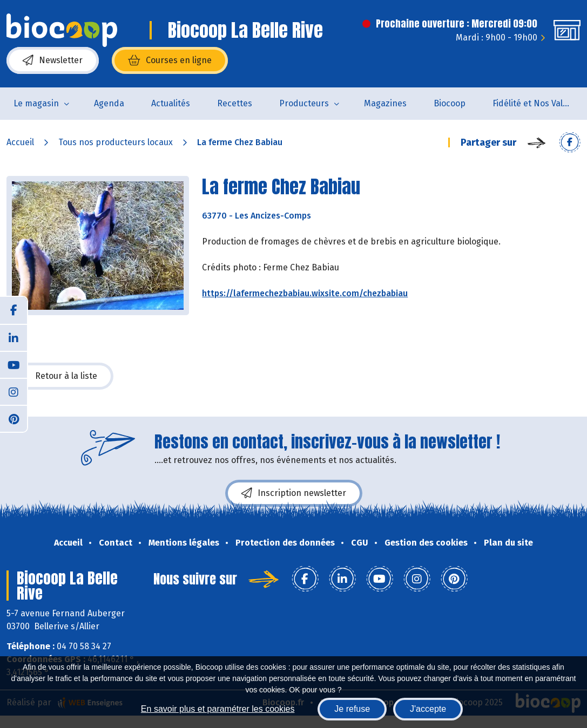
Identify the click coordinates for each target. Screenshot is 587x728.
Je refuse (352, 709)
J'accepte (428, 709)
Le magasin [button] (36, 103)
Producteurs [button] (304, 103)
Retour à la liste (60, 376)
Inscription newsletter (294, 493)
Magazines (385, 103)
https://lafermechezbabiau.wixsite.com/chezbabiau (305, 293)
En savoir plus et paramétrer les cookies (218, 709)
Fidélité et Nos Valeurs (537, 103)
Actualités (171, 103)
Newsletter (53, 60)
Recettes (235, 103)
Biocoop (450, 103)
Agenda (109, 103)
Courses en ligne (170, 60)
